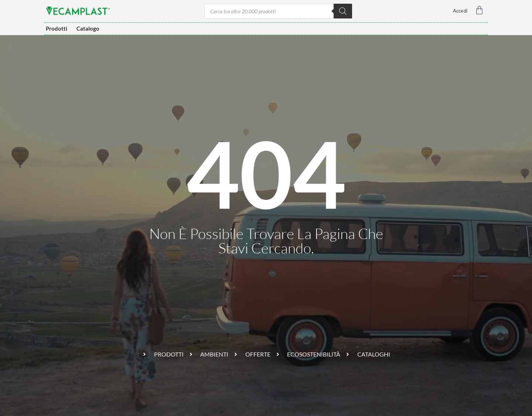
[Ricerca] (343, 11)
